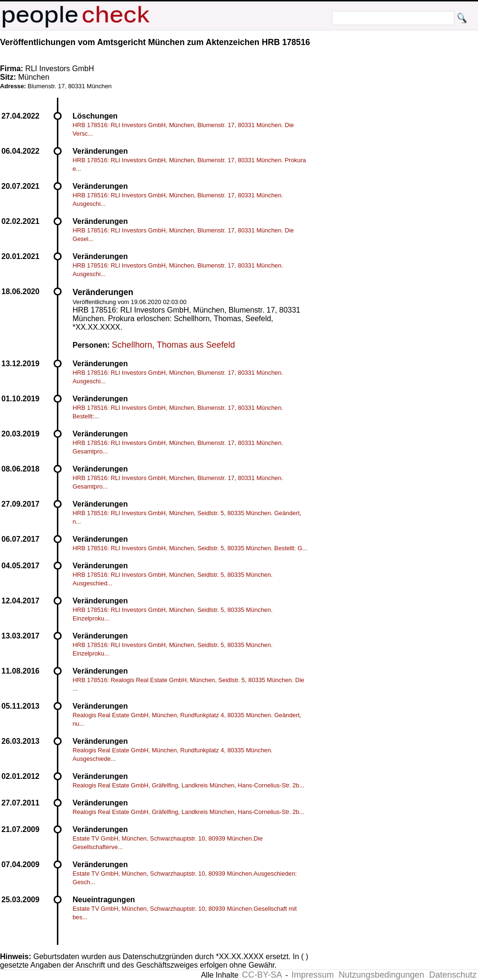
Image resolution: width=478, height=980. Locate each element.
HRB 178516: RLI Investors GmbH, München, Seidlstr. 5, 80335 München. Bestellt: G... (190, 548)
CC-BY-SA (262, 975)
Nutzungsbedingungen (381, 975)
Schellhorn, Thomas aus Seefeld (174, 345)
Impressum (313, 975)
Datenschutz (453, 975)
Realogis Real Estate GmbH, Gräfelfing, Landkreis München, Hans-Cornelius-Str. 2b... (188, 785)
